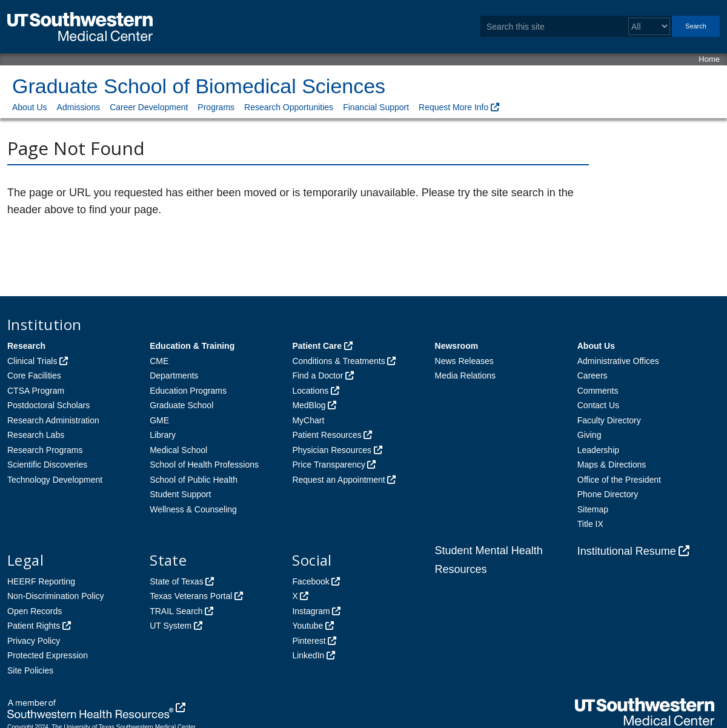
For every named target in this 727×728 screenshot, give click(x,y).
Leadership (598, 450)
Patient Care (317, 346)
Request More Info (453, 107)
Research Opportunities (289, 107)
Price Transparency (329, 465)
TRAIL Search (176, 611)
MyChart (308, 420)
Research (26, 346)
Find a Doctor (317, 376)
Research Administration (53, 420)
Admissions (79, 107)
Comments (598, 391)
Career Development (149, 107)
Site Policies (30, 670)
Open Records (35, 611)
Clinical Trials (32, 361)
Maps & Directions (612, 465)
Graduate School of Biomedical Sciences (199, 86)
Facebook (310, 581)
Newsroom (457, 346)
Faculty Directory (609, 420)
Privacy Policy (34, 641)
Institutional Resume (627, 551)
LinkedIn (308, 655)
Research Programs (45, 450)
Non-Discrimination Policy (56, 596)
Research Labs (36, 435)
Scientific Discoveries (47, 465)
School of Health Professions (204, 465)
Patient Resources (327, 435)
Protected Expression (48, 655)
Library (163, 435)
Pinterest (309, 641)
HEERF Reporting (41, 581)
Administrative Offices (618, 361)
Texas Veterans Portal (191, 596)
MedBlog (309, 405)
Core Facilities (34, 376)
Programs (216, 107)
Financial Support (376, 107)
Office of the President (619, 480)
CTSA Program (36, 391)
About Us (30, 107)
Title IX (590, 524)
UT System (171, 626)
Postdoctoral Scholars (48, 405)
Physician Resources (332, 450)
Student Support (180, 494)
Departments (174, 376)
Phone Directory (608, 494)
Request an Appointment (338, 480)
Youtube (307, 626)
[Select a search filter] (649, 26)
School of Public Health (194, 480)
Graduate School (181, 405)
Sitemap (593, 509)
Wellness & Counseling (193, 509)
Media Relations (465, 376)
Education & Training (192, 346)
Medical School (178, 450)
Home (709, 59)
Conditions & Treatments (338, 361)
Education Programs (188, 391)
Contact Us (598, 405)
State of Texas (176, 581)
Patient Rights (34, 626)
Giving (589, 435)
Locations (310, 391)
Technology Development (55, 480)
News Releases (464, 361)
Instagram (311, 611)
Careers (593, 376)
